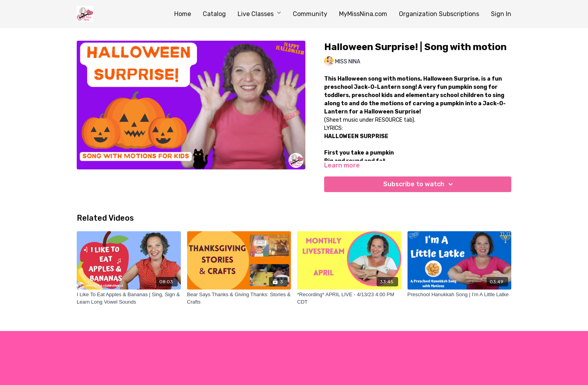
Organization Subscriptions (439, 14)
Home (183, 14)
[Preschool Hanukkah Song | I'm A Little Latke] (460, 295)
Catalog (214, 14)
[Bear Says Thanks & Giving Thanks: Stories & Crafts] (239, 298)
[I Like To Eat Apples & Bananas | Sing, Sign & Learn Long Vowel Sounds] (129, 298)
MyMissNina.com (363, 14)
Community (310, 14)
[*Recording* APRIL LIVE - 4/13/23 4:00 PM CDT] (349, 298)
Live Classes (259, 14)
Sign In (501, 14)
